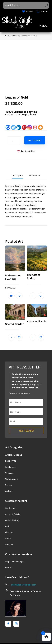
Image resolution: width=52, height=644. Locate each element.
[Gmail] (35, 127)
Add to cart (35, 140)
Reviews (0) (35, 175)
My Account (11, 508)
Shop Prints (11, 461)
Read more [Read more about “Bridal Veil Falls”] (33, 337)
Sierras (8, 485)
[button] (26, 151)
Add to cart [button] (11, 296)
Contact (9, 568)
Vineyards (10, 473)
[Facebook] (8, 127)
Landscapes (17, 36)
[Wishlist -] (28, 12)
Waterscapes (11, 479)
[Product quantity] (14, 140)
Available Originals (14, 455)
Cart (7, 526)
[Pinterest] (24, 127)
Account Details (13, 514)
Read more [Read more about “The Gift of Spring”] (33, 296)
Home (8, 36)
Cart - (44, 12)
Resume (9, 544)
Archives (9, 491)
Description (18, 175)
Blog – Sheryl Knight (15, 562)
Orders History (12, 520)
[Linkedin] (19, 127)
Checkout (10, 532)
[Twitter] (13, 127)
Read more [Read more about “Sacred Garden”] (11, 337)
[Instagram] (30, 127)
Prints (8, 538)
